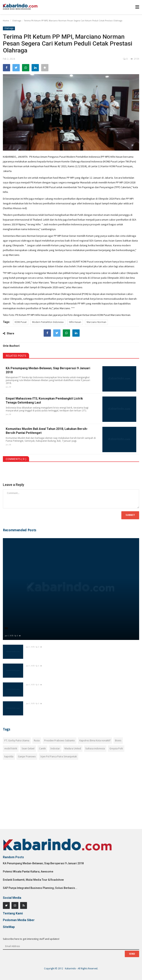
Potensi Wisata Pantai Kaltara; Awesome (28, 872)
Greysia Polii (116, 748)
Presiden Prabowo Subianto (60, 740)
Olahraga (17, 21)
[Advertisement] (71, 797)
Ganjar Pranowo (27, 756)
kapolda (9, 756)
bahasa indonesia (95, 748)
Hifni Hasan (75, 322)
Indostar (55, 748)
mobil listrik (11, 748)
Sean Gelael (28, 748)
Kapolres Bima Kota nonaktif (95, 740)
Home (6, 21)
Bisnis (118, 740)
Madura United (73, 748)
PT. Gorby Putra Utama (17, 740)
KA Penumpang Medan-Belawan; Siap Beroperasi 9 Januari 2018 (48, 370)
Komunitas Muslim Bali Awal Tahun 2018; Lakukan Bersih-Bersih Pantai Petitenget (47, 431)
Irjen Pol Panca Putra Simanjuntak (59, 756)
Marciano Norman (96, 322)
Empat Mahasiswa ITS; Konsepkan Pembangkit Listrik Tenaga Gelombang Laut (44, 401)
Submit (130, 515)
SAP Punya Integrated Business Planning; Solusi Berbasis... (40, 888)
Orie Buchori (11, 346)
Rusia (37, 740)
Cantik (42, 748)
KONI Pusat (21, 322)
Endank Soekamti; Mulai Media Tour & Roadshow (33, 880)
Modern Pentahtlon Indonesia (48, 322)
